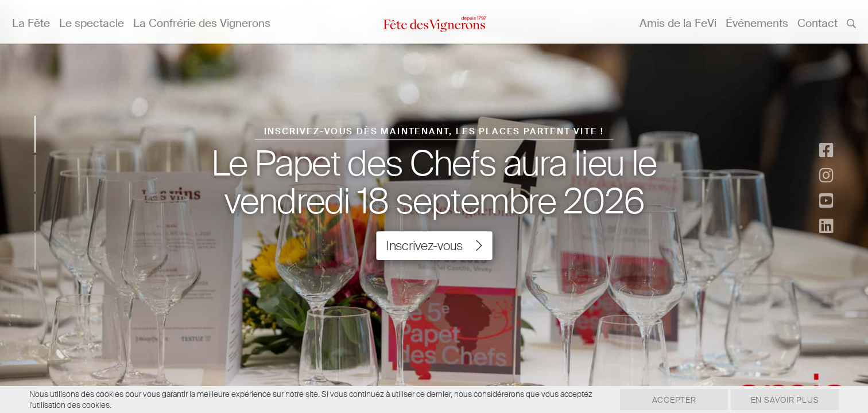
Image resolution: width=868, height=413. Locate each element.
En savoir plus (781, 400)
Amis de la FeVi (678, 23)
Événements (757, 23)
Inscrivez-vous (434, 246)
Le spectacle (92, 23)
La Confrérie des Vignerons (202, 23)
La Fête (31, 23)
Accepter (664, 400)
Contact (817, 23)
